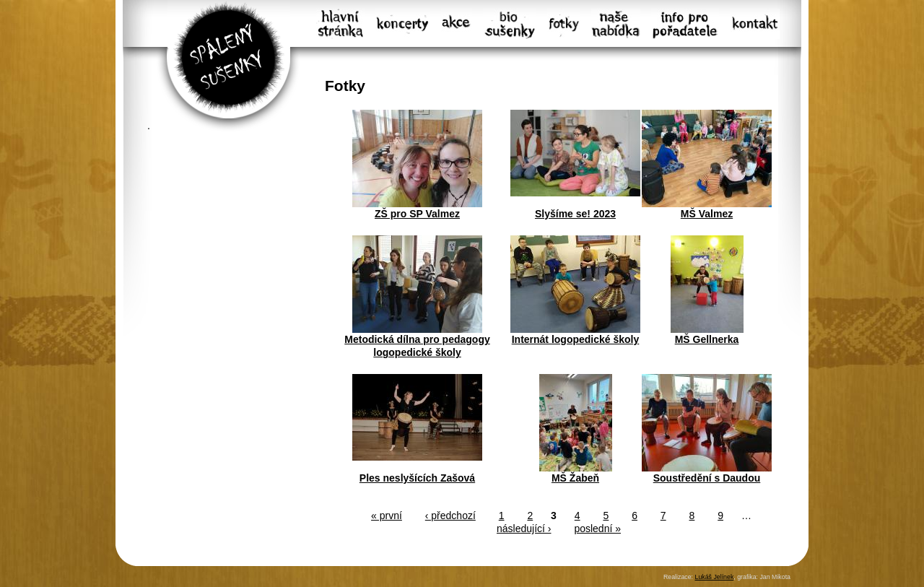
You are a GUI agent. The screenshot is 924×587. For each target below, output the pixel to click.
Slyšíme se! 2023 (575, 214)
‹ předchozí (450, 516)
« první (387, 516)
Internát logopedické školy (576, 339)
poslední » (597, 529)
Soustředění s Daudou (707, 478)
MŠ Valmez (707, 214)
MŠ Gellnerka (707, 339)
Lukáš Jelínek (714, 577)
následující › (524, 529)
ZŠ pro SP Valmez (417, 214)
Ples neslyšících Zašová (417, 478)
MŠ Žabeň (575, 478)
